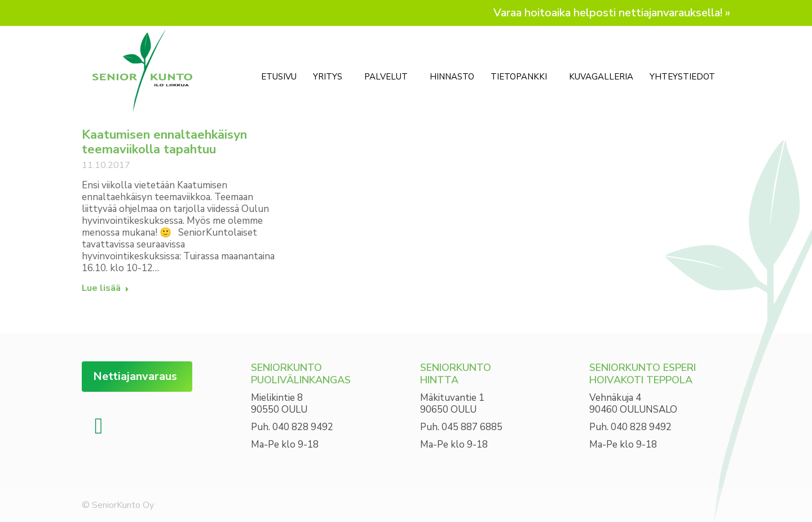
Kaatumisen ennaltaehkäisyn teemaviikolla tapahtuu (164, 142)
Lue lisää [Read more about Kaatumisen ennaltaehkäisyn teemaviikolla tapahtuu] (105, 288)
